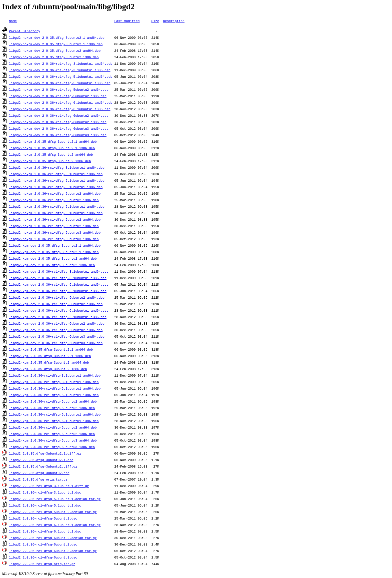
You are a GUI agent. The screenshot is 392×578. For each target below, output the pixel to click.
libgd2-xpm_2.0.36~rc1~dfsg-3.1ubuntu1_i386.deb (54, 382)
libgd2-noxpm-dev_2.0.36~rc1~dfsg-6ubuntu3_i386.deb (58, 135)
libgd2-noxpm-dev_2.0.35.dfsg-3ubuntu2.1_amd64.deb (57, 37)
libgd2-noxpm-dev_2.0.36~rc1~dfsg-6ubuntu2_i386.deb (58, 122)
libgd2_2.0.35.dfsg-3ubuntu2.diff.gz (43, 466)
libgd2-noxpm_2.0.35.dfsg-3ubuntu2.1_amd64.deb (53, 141)
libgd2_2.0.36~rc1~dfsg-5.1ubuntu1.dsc (45, 505)
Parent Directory (25, 31)
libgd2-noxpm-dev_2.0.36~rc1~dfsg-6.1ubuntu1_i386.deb (60, 109)
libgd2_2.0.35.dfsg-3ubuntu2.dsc (39, 473)
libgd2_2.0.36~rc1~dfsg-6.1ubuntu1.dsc (45, 531)
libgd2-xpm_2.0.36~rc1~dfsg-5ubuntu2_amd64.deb (53, 401)
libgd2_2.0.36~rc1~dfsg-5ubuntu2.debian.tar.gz (53, 512)
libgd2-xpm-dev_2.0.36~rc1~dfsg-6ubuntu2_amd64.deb (57, 323)
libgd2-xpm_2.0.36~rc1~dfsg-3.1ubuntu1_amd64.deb (55, 375)
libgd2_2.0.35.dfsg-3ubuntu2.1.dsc (41, 460)
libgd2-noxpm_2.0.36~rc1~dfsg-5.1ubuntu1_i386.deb (56, 187)
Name (13, 21)
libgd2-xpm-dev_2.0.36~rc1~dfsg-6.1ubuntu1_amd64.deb (59, 310)
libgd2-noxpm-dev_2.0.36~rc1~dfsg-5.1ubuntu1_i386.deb (60, 83)
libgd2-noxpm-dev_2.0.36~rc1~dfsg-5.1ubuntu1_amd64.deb (61, 76)
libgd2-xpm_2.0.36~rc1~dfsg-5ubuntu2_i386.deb (52, 408)
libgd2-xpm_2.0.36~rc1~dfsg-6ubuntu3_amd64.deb (53, 440)
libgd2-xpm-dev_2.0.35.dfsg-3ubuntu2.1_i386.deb (54, 252)
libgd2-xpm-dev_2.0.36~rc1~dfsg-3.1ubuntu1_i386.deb (58, 278)
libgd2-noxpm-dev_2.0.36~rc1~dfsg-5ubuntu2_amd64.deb (59, 89)
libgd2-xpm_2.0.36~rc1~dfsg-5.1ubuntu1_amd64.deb (55, 388)
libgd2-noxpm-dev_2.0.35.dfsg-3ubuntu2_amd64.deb (55, 50)
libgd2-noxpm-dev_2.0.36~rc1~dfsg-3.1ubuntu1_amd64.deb (61, 63)
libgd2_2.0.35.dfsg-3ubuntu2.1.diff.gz (45, 453)
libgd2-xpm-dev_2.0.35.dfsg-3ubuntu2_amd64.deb (53, 258)
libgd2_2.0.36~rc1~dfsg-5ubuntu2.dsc (43, 518)
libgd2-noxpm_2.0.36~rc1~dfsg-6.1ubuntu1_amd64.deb (57, 206)
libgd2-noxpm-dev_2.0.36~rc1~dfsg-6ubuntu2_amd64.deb (59, 115)
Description (174, 21)
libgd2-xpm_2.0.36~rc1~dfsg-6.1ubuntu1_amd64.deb (55, 414)
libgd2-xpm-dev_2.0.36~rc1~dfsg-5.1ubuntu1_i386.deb (58, 291)
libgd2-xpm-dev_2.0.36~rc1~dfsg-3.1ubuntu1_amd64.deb (59, 271)
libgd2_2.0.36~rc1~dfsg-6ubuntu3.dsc (43, 557)
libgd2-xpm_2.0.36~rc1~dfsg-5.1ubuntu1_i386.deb (54, 395)
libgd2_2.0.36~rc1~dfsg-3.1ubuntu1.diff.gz (49, 486)
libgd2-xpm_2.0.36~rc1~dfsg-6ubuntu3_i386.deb (52, 447)
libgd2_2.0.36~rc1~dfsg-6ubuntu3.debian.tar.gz (53, 551)
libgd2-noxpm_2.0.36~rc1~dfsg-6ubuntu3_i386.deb (54, 239)
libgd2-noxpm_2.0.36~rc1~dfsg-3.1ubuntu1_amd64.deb (57, 167)
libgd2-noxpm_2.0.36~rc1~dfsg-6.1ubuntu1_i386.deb (56, 213)
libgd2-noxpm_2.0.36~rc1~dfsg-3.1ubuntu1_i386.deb (56, 174)
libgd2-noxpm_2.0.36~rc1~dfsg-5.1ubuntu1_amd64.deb (57, 180)
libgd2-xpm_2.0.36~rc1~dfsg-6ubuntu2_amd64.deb (53, 427)
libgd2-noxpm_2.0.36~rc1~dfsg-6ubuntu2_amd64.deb (55, 219)
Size (155, 21)
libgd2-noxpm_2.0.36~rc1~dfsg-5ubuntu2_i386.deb (54, 200)
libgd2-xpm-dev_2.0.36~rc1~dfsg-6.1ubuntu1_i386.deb (58, 317)
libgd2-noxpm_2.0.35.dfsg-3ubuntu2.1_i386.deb (52, 148)
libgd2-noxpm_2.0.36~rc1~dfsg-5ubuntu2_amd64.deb (55, 193)
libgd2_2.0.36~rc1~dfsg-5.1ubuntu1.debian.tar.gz (55, 499)
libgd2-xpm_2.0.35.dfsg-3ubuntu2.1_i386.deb (50, 356)
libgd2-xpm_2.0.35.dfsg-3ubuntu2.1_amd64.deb (51, 349)
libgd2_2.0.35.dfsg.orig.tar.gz (38, 479)
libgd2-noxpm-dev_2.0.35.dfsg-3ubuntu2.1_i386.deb (56, 44)
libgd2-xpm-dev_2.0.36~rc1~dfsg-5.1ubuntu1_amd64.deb (59, 284)
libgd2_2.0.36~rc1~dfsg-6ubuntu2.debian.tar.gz (53, 538)
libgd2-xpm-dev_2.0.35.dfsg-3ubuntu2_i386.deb (52, 265)
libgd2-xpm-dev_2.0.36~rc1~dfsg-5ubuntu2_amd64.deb (57, 297)
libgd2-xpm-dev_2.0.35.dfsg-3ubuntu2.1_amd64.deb (55, 245)
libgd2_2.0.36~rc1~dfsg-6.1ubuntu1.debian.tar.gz (55, 525)
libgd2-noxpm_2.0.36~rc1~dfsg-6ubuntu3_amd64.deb (55, 232)
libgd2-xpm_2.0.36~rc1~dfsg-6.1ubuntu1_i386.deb (54, 421)
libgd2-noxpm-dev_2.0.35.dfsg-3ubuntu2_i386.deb (54, 57)
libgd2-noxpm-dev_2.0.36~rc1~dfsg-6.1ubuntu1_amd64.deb (61, 102)
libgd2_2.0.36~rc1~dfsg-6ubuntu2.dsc (43, 544)
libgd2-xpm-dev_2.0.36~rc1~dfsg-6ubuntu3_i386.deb (56, 343)
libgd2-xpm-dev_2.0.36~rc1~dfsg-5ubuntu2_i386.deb (56, 304)
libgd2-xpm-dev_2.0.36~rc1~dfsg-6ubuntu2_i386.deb (56, 330)
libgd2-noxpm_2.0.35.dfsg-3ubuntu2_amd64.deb (51, 154)
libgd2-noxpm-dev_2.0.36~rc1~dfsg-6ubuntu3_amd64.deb (59, 128)
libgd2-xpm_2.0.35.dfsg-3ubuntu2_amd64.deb (49, 362)
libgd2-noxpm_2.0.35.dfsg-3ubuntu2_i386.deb (50, 161)
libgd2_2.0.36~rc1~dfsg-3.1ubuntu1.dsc (45, 492)
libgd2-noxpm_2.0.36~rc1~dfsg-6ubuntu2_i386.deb (54, 226)
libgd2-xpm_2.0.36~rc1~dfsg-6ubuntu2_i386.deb (52, 434)
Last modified (127, 21)
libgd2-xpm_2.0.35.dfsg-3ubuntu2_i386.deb (48, 369)
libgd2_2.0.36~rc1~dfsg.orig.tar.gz (42, 564)
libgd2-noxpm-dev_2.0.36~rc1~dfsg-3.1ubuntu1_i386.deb (60, 70)
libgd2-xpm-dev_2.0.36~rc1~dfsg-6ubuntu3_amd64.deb (57, 336)
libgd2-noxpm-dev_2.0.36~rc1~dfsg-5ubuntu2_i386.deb (58, 96)
